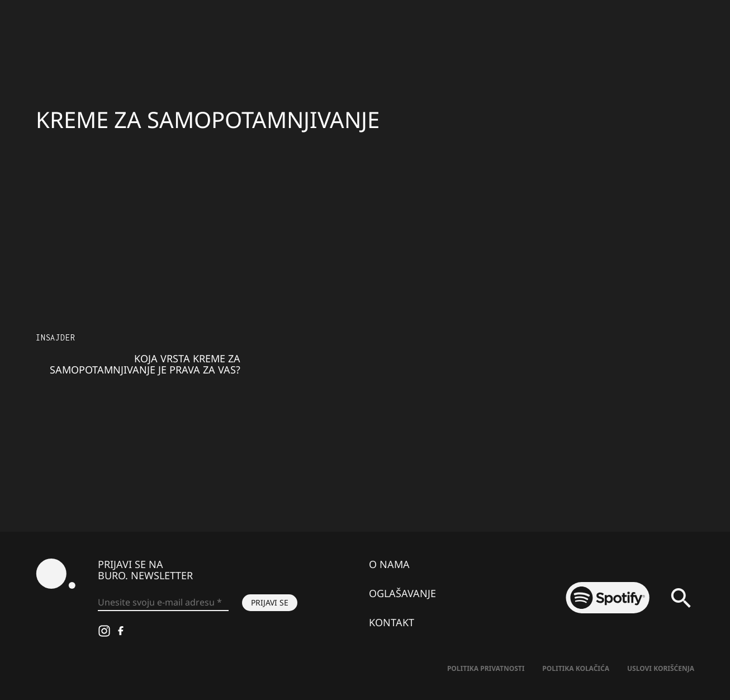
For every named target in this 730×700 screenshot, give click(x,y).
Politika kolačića (576, 668)
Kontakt (392, 622)
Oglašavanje (402, 593)
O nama (389, 564)
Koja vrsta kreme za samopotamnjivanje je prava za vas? (145, 364)
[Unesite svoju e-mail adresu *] (163, 603)
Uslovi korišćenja (661, 668)
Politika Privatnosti (486, 668)
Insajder (55, 337)
